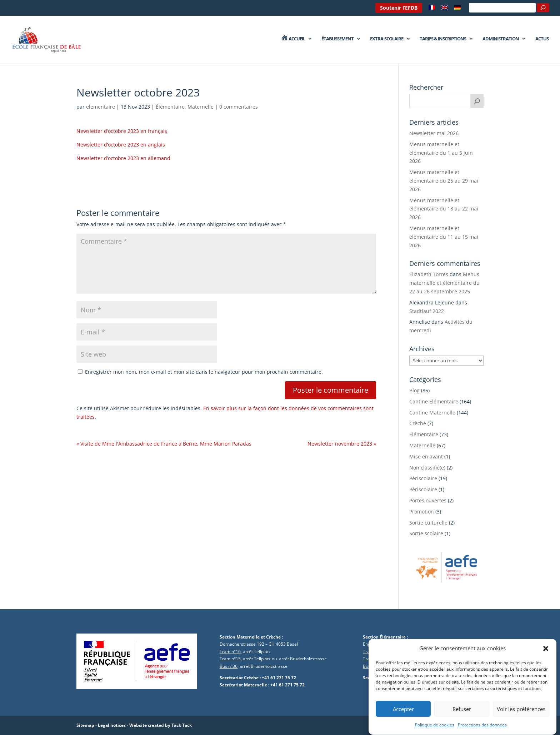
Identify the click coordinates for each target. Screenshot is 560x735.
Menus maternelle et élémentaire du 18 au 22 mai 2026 (444, 209)
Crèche (418, 423)
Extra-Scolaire (387, 39)
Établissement (337, 39)
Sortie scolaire (426, 533)
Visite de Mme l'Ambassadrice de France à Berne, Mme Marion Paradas (164, 444)
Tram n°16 (230, 652)
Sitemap (85, 725)
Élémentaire (170, 107)
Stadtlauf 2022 (427, 311)
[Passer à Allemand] (457, 9)
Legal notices (112, 725)
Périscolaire (423, 478)
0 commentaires (239, 107)
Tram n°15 (230, 659)
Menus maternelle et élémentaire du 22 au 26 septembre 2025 (444, 283)
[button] (546, 656)
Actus (542, 39)
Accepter (403, 717)
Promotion (422, 511)
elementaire (101, 107)
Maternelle (201, 107)
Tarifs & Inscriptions (443, 39)
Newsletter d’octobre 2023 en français (122, 131)
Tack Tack (182, 725)
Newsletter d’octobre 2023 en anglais (121, 145)
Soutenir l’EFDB (399, 8)
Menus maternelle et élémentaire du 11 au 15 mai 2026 (444, 237)
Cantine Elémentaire (434, 401)
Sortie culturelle (428, 523)
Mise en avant (426, 456)
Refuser (462, 717)
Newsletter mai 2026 (434, 133)
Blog (414, 390)
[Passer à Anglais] (445, 9)
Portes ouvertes (428, 500)
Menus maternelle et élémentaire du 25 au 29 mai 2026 (444, 181)
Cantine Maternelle (432, 413)
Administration (501, 39)
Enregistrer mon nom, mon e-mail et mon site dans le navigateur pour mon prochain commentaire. (204, 372)
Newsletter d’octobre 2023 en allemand (123, 158)
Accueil (293, 39)
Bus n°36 (229, 666)
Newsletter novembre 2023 (342, 444)
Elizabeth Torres (429, 274)
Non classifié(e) (427, 468)
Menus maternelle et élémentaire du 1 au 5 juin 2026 (441, 153)
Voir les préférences (521, 717)
